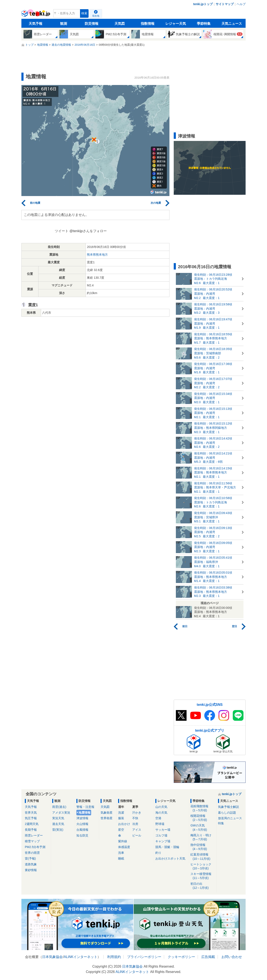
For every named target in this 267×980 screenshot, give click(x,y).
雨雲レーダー (34, 835)
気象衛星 (107, 813)
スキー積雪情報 (203, 876)
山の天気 (161, 807)
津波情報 (82, 818)
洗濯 (121, 813)
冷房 (135, 824)
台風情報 (82, 830)
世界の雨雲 (32, 853)
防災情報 (92, 24)
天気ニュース (232, 24)
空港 (158, 818)
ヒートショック (203, 866)
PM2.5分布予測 (35, 847)
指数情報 (148, 24)
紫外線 (123, 841)
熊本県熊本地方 (97, 255)
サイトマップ (225, 4)
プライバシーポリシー (144, 957)
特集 (221, 823)
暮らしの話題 (227, 813)
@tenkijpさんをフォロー (88, 231)
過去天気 (58, 824)
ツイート (62, 231)
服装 (121, 818)
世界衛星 (107, 818)
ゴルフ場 (161, 835)
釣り (158, 853)
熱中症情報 (203, 847)
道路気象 (31, 864)
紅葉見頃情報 (203, 857)
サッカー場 (163, 830)
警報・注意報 (85, 807)
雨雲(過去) (59, 807)
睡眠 (121, 858)
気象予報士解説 (228, 807)
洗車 (121, 853)
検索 (84, 13)
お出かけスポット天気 (170, 858)
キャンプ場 (163, 841)
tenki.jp (36, 15)
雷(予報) (30, 858)
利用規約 (114, 957)
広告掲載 (208, 957)
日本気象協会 (52, 957)
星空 (121, 830)
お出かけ (124, 824)
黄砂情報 (31, 870)
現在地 (96, 16)
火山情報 (82, 824)
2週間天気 (32, 824)
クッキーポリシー (181, 957)
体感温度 (124, 847)
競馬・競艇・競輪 (167, 847)
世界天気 (31, 813)
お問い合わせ (232, 957)
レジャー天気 (176, 24)
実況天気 (58, 818)
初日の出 (203, 886)
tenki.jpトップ (203, 4)
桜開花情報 (203, 818)
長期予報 (31, 830)
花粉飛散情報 (203, 808)
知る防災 (82, 835)
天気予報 (36, 24)
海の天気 (161, 813)
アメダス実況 (61, 813)
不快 (135, 818)
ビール (137, 835)
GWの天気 (203, 828)
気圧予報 (31, 818)
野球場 (160, 824)
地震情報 (85, 813)
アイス (137, 830)
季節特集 (204, 24)
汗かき (137, 813)
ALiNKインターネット (81, 957)
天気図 (120, 24)
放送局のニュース (230, 818)
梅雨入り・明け (203, 837)
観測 (64, 24)
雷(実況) (58, 830)
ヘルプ (241, 4)
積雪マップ (32, 841)
